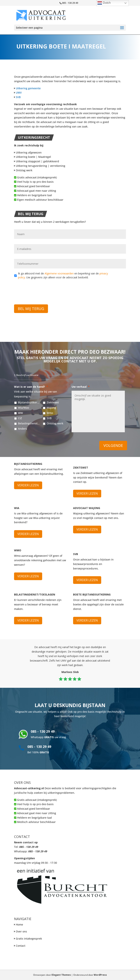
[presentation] (43, 290)
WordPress (100, 975)
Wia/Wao (24, 408)
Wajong (51, 408)
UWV (19, 93)
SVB (18, 97)
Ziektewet (53, 402)
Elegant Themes (61, 975)
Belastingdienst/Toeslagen (29, 423)
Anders (22, 429)
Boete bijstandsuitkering (92, 594)
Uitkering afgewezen (28, 152)
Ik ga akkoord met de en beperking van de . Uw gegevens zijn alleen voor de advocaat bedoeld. (63, 275)
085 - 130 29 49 (43, 731)
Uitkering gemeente (28, 88)
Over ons (21, 931)
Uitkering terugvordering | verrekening (40, 166)
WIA (17, 508)
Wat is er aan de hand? (31, 387)
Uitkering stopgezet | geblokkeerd (37, 161)
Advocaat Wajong (87, 508)
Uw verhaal (81, 387)
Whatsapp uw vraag (48, 737)
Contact (21, 946)
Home (19, 924)
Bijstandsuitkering (29, 402)
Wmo (50, 413)
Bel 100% (38, 752)
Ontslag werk (23, 170)
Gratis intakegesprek (29, 939)
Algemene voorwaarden (59, 273)
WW (20, 413)
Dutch (104, 3)
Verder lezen (28, 485)
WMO (18, 550)
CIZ (20, 418)
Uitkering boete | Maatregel (33, 157)
